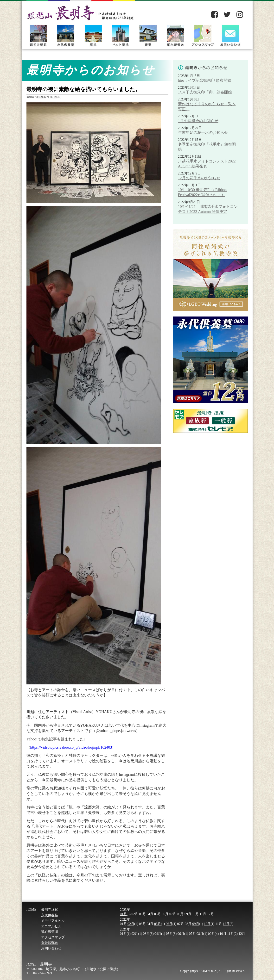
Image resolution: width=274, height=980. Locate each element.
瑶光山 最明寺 (81, 10)
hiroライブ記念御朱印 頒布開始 (205, 80)
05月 (158, 924)
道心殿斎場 (50, 932)
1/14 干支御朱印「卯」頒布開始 (205, 92)
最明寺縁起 (38, 35)
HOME (31, 909)
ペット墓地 (121, 35)
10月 (207, 924)
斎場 (148, 35)
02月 (131, 924)
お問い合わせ (230, 35)
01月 (123, 914)
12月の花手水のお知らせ (199, 178)
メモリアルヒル (53, 921)
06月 (169, 924)
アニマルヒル (51, 926)
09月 (196, 924)
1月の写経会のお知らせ (198, 121)
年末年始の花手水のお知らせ (203, 133)
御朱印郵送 (175, 35)
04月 (158, 934)
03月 (146, 934)
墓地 (93, 35)
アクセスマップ (203, 35)
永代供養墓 (66, 35)
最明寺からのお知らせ (209, 68)
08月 (200, 934)
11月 (230, 934)
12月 (226, 924)
